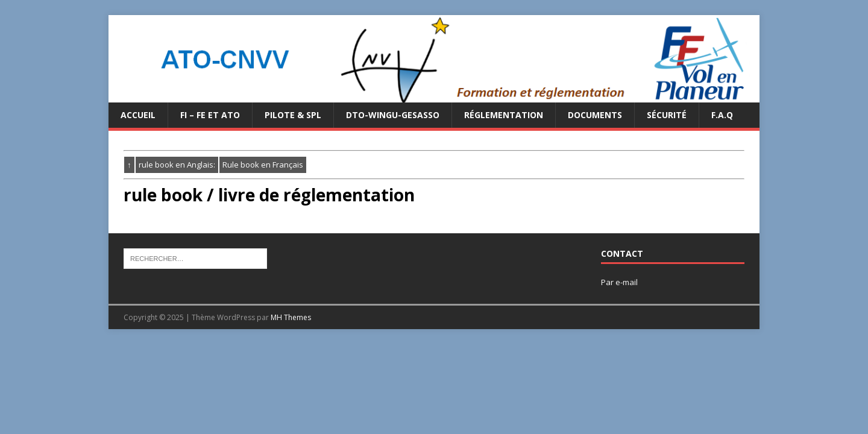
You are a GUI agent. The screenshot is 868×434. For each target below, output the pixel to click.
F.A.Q (722, 115)
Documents (595, 115)
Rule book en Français (263, 165)
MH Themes (291, 317)
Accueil (138, 115)
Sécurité (667, 115)
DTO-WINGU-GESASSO (393, 115)
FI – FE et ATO (210, 115)
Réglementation (504, 115)
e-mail (627, 282)
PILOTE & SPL (293, 115)
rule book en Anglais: (177, 165)
